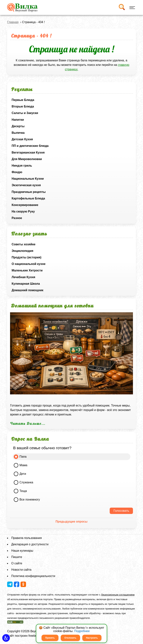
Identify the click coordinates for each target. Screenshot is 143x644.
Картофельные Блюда (28, 198)
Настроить (92, 638)
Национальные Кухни (28, 179)
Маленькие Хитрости (27, 270)
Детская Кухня (22, 139)
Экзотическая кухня (26, 185)
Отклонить (70, 638)
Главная (13, 22)
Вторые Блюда (23, 106)
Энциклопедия (22, 251)
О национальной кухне (28, 264)
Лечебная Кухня (23, 277)
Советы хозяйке (23, 244)
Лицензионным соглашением (118, 595)
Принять (50, 638)
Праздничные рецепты (29, 192)
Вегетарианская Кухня (28, 153)
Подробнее (82, 631)
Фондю (17, 172)
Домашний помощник (27, 290)
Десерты (18, 126)
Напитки (18, 120)
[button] (6, 638)
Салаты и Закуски (25, 113)
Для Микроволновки (27, 159)
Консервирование (25, 205)
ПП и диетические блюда (30, 146)
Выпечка (18, 133)
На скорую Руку (23, 211)
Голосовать (121, 511)
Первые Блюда (23, 100)
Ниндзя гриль (22, 166)
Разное (17, 218)
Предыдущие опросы (71, 522)
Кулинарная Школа (26, 284)
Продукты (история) (26, 257)
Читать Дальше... (28, 423)
